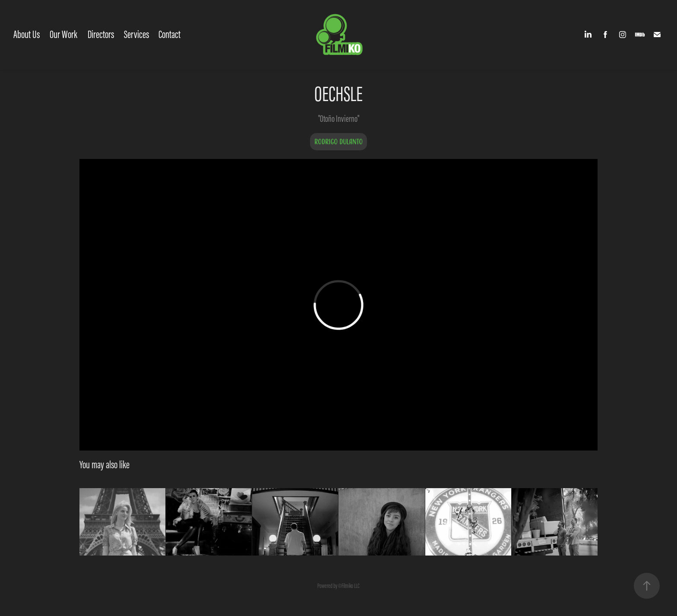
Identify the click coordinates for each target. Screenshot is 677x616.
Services (136, 34)
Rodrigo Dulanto (338, 142)
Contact (169, 34)
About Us (27, 34)
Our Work (63, 34)
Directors (101, 34)
